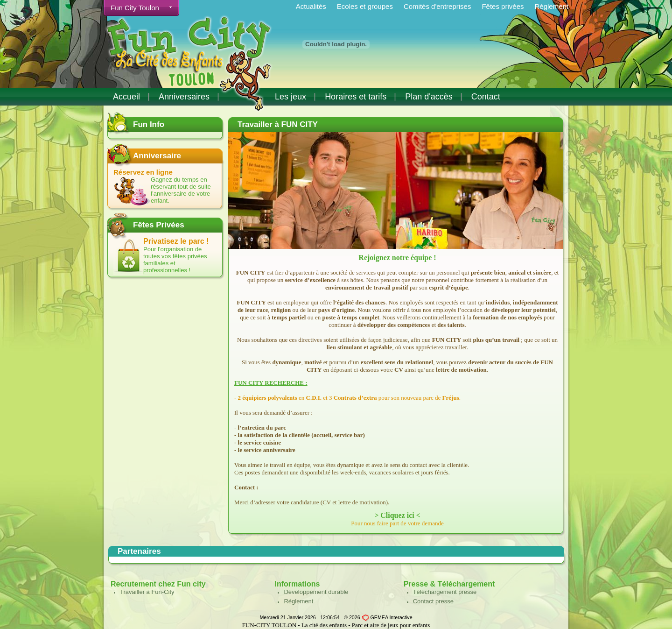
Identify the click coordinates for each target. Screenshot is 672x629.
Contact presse (433, 601)
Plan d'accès (429, 97)
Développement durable (316, 592)
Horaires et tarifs (356, 97)
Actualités (311, 6)
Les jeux (290, 97)
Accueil (126, 97)
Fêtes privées (503, 6)
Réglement (551, 6)
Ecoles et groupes (365, 6)
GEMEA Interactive (392, 617)
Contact (486, 97)
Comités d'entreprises (437, 6)
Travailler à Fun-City (147, 592)
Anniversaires (184, 97)
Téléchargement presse (445, 592)
